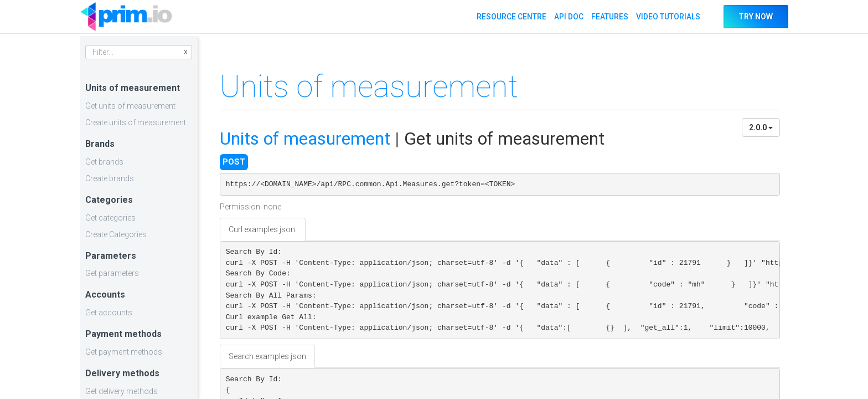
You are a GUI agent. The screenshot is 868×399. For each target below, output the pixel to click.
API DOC (568, 17)
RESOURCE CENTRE (511, 17)
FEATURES (609, 17)
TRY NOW (756, 17)
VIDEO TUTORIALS (668, 17)
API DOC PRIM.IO (126, 17)
